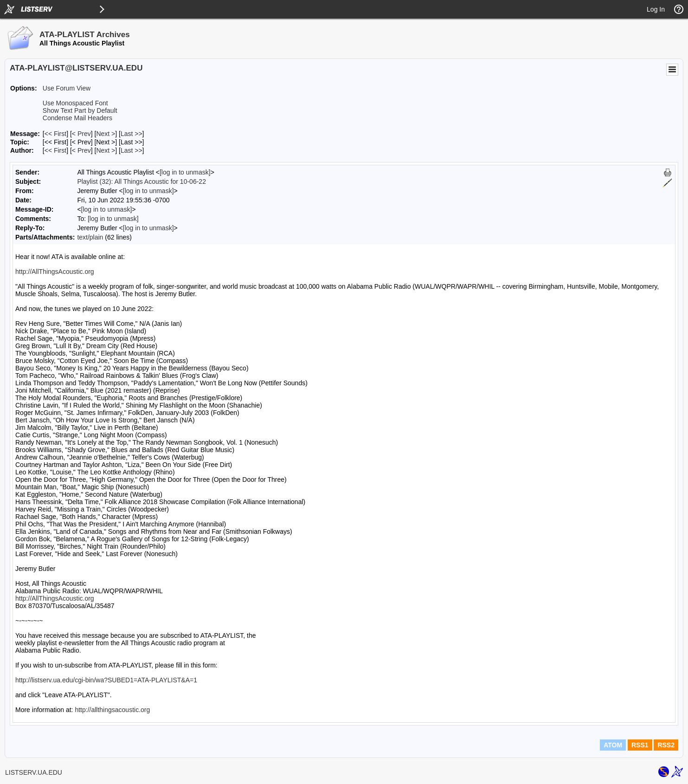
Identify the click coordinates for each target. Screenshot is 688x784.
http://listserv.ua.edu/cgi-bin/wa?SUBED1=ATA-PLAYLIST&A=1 (106, 680)
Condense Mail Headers (77, 118)
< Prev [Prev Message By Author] (81, 150)
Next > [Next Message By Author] (106, 150)
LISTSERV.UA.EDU (34, 772)
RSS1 (640, 745)
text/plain (90, 237)
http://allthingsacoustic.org (112, 710)
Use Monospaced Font (75, 103)
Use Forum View (67, 88)
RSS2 (666, 745)
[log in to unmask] (185, 172)
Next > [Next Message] (106, 134)
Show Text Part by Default (80, 110)
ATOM (613, 745)
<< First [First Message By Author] (55, 150)
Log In (656, 9)
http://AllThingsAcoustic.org (55, 272)
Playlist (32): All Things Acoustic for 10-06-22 (141, 181)
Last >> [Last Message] (132, 134)
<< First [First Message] (55, 134)
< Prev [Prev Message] (81, 134)
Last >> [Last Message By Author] (132, 150)
